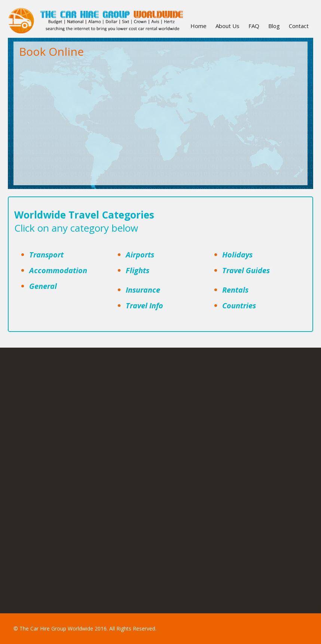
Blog (274, 26)
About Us (227, 26)
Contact (299, 26)
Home (198, 26)
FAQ (254, 26)
